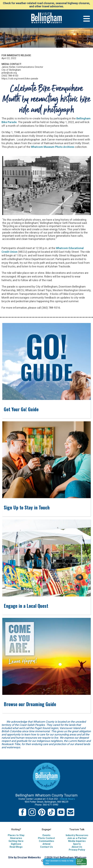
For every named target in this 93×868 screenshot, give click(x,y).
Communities (46, 841)
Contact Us (46, 847)
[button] (80, 862)
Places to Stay (16, 835)
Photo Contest (46, 838)
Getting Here (16, 841)
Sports (77, 844)
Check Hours (67, 799)
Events (46, 835)
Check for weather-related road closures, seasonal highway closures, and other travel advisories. (46, 5)
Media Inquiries (77, 841)
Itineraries (16, 838)
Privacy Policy (77, 850)
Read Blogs (16, 847)
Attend (46, 844)
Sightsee (16, 844)
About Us (77, 847)
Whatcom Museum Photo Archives (53, 147)
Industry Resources (77, 835)
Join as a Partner (77, 838)
